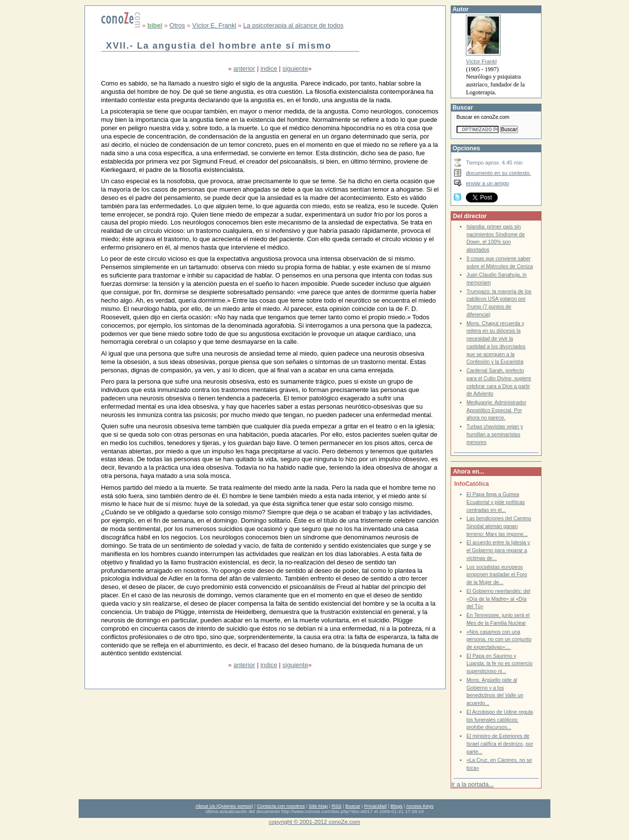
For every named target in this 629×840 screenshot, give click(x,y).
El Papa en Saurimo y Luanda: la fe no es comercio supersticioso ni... (500, 664)
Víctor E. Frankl (214, 25)
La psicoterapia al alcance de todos (293, 25)
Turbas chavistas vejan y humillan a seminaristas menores (495, 434)
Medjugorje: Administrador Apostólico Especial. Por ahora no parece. (496, 410)
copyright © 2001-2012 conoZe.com (314, 822)
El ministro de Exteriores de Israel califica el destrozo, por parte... (500, 744)
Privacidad (375, 806)
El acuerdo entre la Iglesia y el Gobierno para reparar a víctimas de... (498, 550)
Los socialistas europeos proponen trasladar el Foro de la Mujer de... (497, 575)
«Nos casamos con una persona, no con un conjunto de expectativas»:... (499, 640)
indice (269, 69)
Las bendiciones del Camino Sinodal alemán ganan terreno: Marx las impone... (499, 526)
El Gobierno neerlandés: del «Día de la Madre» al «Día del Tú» (498, 599)
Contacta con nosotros (281, 806)
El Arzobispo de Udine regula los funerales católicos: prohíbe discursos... (500, 720)
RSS (337, 806)
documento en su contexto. (498, 173)
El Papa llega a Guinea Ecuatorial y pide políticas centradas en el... (496, 502)
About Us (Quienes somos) (224, 806)
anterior (244, 69)
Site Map (318, 806)
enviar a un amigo (487, 183)
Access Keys (420, 806)
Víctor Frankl (481, 61)
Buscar (353, 806)
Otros (177, 25)
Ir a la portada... (472, 784)
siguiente (295, 69)
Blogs (397, 806)
